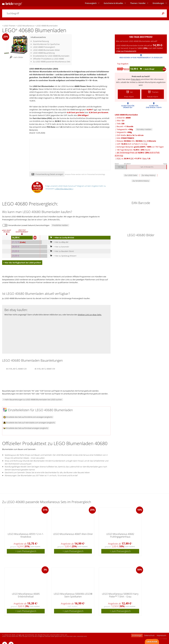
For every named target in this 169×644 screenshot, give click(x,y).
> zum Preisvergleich (26, 551)
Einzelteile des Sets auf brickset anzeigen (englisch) (26, 428)
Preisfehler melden (60, 225)
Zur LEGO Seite (131, 175)
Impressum (161, 635)
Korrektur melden (144, 129)
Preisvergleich (91, 3)
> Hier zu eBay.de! (59, 242)
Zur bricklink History (141, 181)
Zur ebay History (148, 175)
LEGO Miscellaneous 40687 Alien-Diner (73, 534)
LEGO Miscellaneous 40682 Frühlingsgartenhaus (120, 535)
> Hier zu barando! (59, 247)
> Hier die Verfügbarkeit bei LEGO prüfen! (22, 263)
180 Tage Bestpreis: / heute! (133, 150)
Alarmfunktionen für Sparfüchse (46, 44)
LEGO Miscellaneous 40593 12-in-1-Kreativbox (26, 535)
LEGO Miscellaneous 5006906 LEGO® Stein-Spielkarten (73, 595)
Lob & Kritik (152, 642)
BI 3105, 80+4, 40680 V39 (45, 368)
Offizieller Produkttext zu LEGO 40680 (48, 59)
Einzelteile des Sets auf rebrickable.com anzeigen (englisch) (29, 423)
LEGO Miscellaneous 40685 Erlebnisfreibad (26, 595)
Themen (138, 3)
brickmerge (137, 635)
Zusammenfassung (41, 41)
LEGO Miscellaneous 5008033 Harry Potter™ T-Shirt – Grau (120, 595)
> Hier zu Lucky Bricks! (61, 238)
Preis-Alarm (136, 79)
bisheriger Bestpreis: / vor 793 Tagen (140, 147)
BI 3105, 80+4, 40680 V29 (16, 368)
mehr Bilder (16, 57)
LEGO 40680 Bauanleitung (44, 53)
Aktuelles (113, 3)
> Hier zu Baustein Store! (61, 251)
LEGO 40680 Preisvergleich (44, 47)
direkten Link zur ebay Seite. (90, 315)
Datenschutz (149, 635)
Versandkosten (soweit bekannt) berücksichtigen (29, 225)
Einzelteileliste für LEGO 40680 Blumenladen (51, 56)
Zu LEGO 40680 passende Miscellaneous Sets (52, 62)
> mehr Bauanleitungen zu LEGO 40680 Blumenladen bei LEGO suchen (33, 400)
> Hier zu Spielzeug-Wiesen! (63, 256)
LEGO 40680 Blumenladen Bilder (46, 50)
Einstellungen (158, 3)
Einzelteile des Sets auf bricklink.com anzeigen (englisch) (28, 417)
